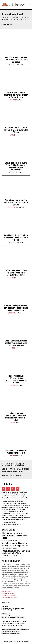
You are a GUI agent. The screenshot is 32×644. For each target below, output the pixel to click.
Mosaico (13, 456)
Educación (12, 207)
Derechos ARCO (7, 591)
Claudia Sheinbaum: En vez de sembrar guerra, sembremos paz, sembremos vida (16, 343)
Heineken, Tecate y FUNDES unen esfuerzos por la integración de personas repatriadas (16, 308)
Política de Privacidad (9, 595)
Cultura (13, 100)
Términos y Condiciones (10, 597)
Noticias (12, 65)
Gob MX (19, 348)
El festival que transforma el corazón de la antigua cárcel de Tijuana (16, 130)
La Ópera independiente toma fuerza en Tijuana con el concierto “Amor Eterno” (16, 273)
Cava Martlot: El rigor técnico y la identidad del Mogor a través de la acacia (16, 238)
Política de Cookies (8, 593)
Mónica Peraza (19, 65)
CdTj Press (19, 100)
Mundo (14, 348)
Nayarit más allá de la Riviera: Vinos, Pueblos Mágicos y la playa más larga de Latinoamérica (16, 166)
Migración (12, 313)
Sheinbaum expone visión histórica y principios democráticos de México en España (16, 379)
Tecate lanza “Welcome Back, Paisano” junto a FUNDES (16, 452)
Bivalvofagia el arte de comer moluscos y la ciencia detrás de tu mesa (16, 202)
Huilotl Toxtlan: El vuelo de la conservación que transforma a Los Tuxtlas (16, 60)
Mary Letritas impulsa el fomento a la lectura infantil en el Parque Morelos (16, 95)
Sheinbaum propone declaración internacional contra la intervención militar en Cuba (16, 417)
